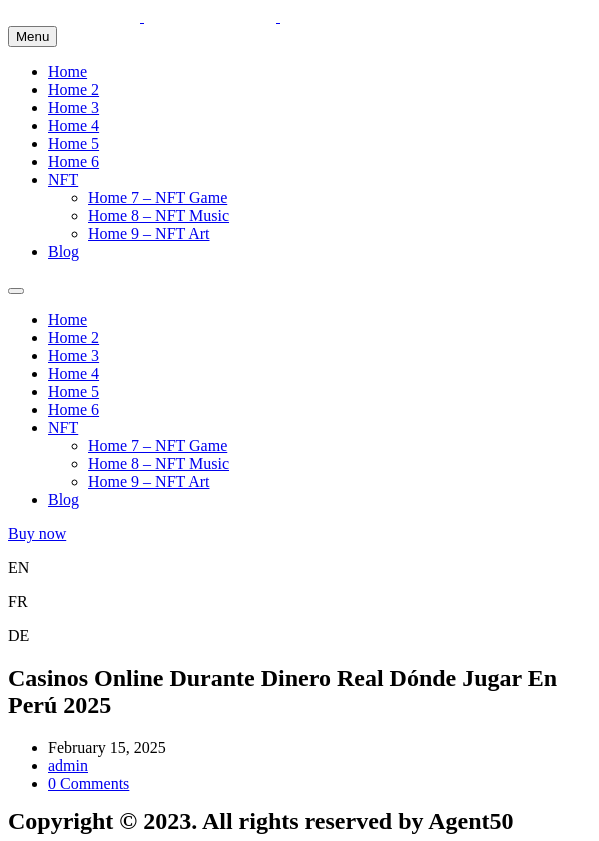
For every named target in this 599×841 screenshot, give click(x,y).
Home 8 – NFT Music (158, 215)
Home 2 (73, 89)
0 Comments (88, 783)
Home (67, 71)
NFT (63, 179)
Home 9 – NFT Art (148, 233)
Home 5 (73, 143)
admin (68, 765)
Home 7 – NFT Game (157, 197)
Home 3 (73, 107)
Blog (63, 251)
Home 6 (73, 161)
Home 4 (73, 125)
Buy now (37, 533)
